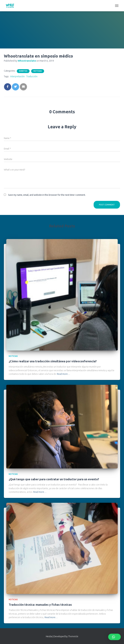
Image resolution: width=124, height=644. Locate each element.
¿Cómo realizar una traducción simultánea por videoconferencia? (53, 361)
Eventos (23, 71)
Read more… (63, 374)
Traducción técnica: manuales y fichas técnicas (40, 605)
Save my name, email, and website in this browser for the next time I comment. (47, 195)
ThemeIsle (73, 636)
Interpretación (18, 76)
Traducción (32, 76)
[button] (114, 637)
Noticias (38, 71)
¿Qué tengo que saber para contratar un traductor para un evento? (54, 479)
